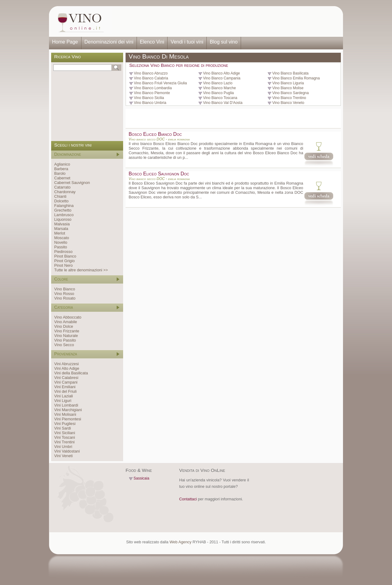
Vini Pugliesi (65, 424)
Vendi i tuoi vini (187, 42)
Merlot (60, 233)
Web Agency (180, 542)
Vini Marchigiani (68, 410)
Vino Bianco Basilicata (290, 73)
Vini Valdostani (67, 451)
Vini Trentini (64, 442)
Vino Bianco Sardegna (290, 93)
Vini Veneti (63, 456)
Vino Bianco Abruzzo (151, 73)
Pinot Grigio (64, 261)
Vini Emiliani (65, 387)
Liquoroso (63, 219)
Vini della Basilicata (71, 373)
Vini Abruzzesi (66, 364)
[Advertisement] (225, 21)
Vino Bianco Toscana (220, 98)
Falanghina (64, 206)
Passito (61, 247)
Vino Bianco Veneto (288, 103)
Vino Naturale (66, 336)
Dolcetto (61, 201)
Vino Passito (65, 340)
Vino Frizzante (67, 331)
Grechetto (63, 210)
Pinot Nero (63, 265)
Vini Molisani (65, 414)
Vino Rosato (65, 298)
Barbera (61, 169)
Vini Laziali (64, 396)
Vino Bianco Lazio (218, 83)
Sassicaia (141, 478)
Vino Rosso (64, 294)
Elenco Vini (152, 42)
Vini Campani (66, 382)
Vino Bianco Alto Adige (222, 73)
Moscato (62, 238)
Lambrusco (64, 215)
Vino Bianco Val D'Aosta (223, 103)
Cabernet (62, 178)
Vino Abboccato (68, 317)
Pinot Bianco (65, 256)
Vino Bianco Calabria (151, 78)
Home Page (65, 42)
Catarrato (62, 187)
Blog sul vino (224, 42)
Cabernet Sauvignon (72, 183)
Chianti (60, 196)
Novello (61, 242)
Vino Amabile (66, 322)
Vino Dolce (64, 326)
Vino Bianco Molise (288, 88)
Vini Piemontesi (68, 419)
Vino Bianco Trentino (289, 98)
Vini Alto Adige (67, 368)
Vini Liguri (63, 401)
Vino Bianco (65, 289)
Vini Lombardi (66, 405)
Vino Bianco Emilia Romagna (296, 78)
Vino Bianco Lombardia (153, 88)
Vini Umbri (63, 447)
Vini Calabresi (66, 378)
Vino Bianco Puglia (219, 93)
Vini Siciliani (65, 433)
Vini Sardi (63, 428)
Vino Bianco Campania (222, 78)
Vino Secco (64, 345)
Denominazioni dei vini (109, 42)
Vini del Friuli (65, 391)
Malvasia (62, 224)
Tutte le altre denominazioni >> (81, 270)
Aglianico (62, 164)
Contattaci (188, 499)
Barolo (60, 173)
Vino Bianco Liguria (288, 83)
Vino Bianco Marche (219, 88)
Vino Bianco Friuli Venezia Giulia (160, 83)
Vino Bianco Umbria (150, 103)
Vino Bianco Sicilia (149, 98)
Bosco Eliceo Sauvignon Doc (159, 174)
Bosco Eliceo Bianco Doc (155, 134)
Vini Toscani (65, 437)
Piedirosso (63, 252)
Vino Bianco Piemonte (152, 93)
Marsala (61, 229)
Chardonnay (65, 192)
